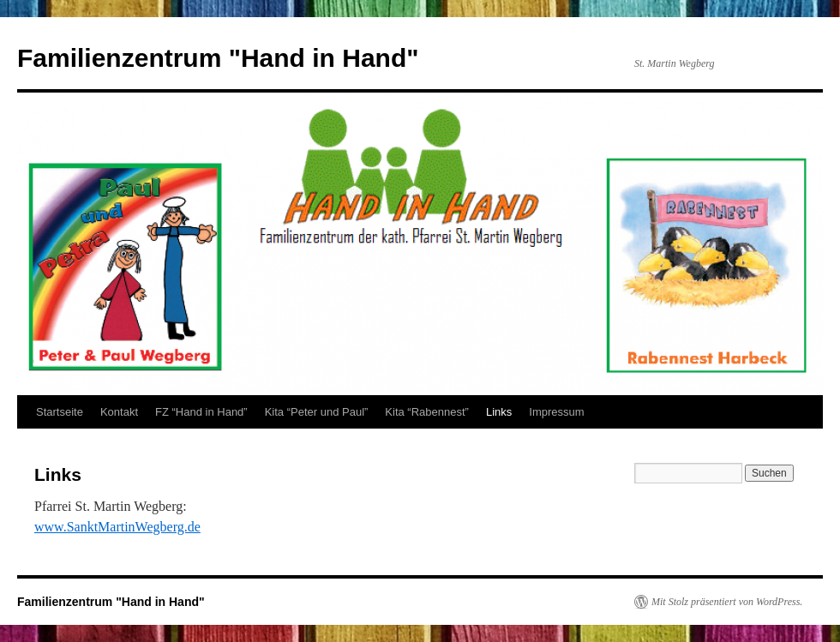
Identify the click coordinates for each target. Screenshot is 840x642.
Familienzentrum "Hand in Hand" (218, 58)
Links (499, 412)
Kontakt (119, 412)
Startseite (60, 412)
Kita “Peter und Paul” (317, 412)
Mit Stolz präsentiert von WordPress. (727, 602)
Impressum (556, 412)
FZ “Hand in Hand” (201, 412)
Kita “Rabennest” (427, 412)
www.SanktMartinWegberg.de (117, 527)
